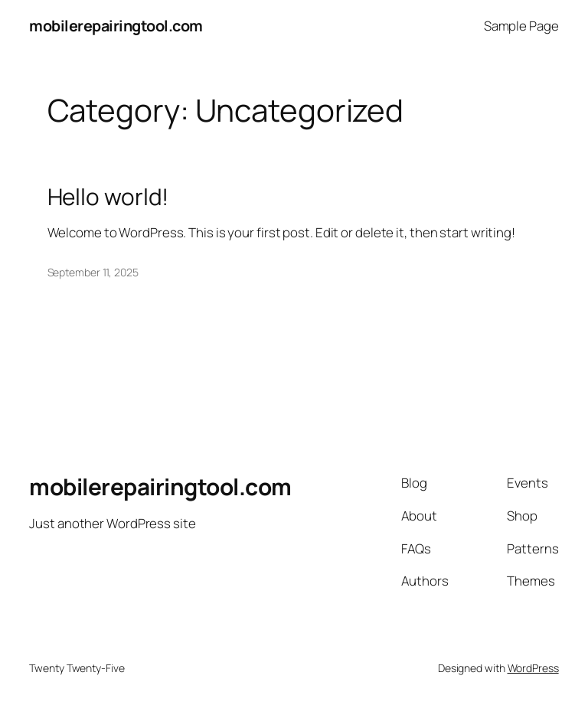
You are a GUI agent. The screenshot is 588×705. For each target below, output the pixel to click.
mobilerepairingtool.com (116, 26)
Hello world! (108, 196)
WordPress (533, 668)
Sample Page (521, 26)
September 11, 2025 (93, 272)
